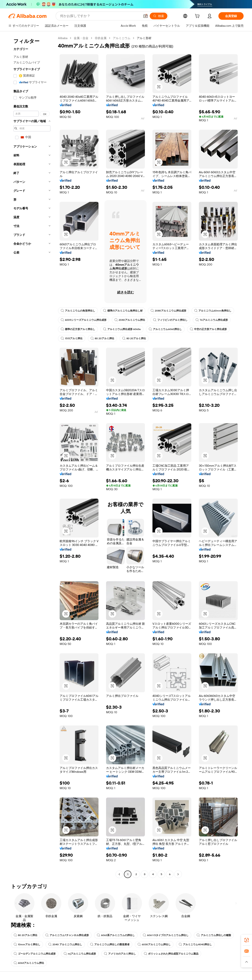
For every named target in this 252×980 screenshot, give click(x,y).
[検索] (159, 16)
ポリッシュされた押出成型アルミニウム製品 (171, 954)
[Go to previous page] (119, 874)
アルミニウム (122, 38)
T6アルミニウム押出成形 (212, 320)
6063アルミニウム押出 (29, 963)
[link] (247, 940)
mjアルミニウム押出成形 (80, 954)
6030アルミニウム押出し (154, 944)
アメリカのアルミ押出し (120, 954)
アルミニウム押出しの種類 (214, 935)
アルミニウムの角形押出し (78, 311)
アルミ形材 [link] (144, 38)
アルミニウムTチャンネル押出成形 (67, 935)
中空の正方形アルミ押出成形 (208, 329)
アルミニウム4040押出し (195, 944)
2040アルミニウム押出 (130, 320)
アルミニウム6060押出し (165, 329)
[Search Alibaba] (100, 16)
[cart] (198, 17)
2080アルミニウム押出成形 (168, 311)
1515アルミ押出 (72, 338)
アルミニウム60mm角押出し (213, 311)
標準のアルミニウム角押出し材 (123, 311)
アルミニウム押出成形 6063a (122, 329)
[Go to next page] (178, 874)
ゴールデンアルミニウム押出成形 (35, 954)
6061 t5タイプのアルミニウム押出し (166, 935)
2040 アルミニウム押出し (65, 944)
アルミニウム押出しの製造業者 (110, 944)
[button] (146, 16)
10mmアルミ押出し (27, 944)
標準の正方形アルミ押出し (78, 329)
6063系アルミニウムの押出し (116, 935)
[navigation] (32, 457)
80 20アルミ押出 (102, 338)
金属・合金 (81, 38)
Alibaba (63, 38)
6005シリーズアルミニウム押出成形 (84, 320)
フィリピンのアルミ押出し (170, 320)
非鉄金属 (101, 38)
